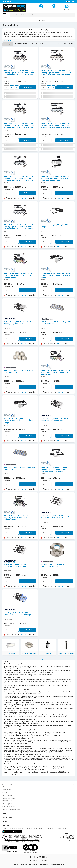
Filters (8, 44)
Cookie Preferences (58, 864)
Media (38, 821)
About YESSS (38, 784)
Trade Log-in (28, 193)
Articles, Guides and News (11, 809)
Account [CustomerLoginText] (41, 10)
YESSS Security (8, 801)
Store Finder (7, 790)
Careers (5, 792)
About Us (6, 787)
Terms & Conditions (21, 864)
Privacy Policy (34, 864)
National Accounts (9, 807)
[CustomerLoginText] (41, 6)
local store (24, 198)
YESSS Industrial (8, 795)
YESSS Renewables (9, 798)
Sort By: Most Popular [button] (66, 43)
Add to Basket (28, 87)
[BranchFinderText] (54, 7)
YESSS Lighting (7, 804)
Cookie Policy (45, 864)
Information (38, 817)
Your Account (38, 813)
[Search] (73, 15)
